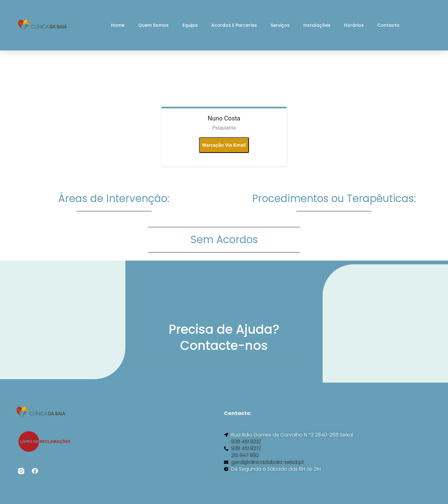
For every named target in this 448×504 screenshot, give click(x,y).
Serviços (280, 25)
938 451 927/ (246, 449)
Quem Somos (153, 25)
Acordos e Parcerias (234, 25)
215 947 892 (245, 455)
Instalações (317, 25)
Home (118, 25)
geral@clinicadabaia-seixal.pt (268, 462)
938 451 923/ (246, 442)
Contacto (388, 25)
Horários (354, 25)
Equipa (190, 25)
